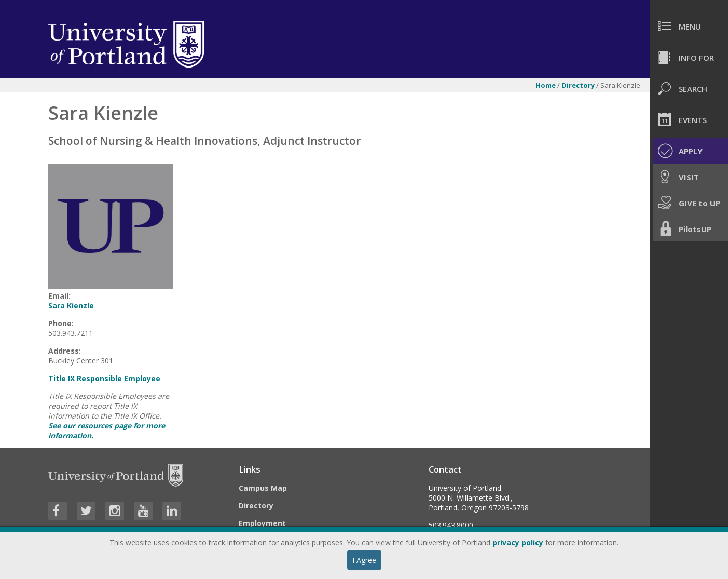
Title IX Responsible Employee (104, 378)
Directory (579, 85)
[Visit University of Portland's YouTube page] (143, 511)
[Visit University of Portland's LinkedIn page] (172, 511)
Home (546, 85)
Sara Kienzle (71, 306)
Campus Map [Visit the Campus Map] (263, 488)
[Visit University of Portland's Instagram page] (115, 511)
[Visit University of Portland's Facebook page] (58, 511)
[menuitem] (689, 26)
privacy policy (518, 542)
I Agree (364, 560)
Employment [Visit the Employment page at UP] (262, 523)
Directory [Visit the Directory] (256, 506)
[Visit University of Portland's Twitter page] (86, 511)
